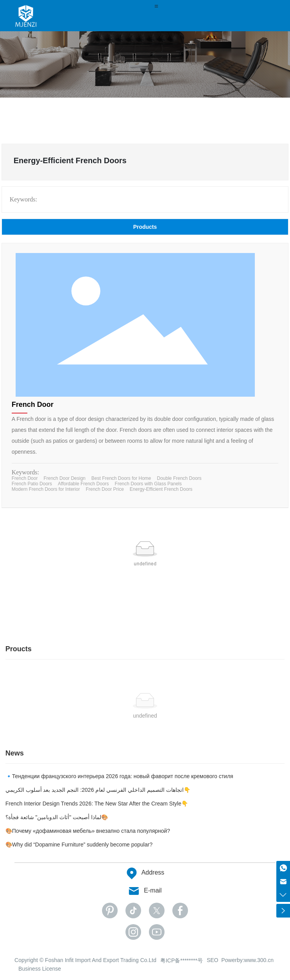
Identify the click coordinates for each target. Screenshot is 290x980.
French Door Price (105, 489)
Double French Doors (179, 478)
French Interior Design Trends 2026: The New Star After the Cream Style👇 (97, 804)
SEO (213, 960)
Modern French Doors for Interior (46, 489)
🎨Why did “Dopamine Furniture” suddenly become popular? (79, 845)
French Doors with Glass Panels (148, 484)
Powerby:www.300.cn (247, 960)
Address (153, 872)
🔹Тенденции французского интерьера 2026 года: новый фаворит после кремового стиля (119, 776)
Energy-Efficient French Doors (161, 489)
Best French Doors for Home (121, 478)
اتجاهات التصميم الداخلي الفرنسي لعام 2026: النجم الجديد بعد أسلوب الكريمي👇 (98, 790)
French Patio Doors (32, 484)
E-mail (153, 890)
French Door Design (64, 478)
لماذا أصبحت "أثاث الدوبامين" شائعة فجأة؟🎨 (57, 817)
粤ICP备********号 (182, 960)
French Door (33, 404)
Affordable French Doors (83, 484)
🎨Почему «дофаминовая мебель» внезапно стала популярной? (88, 831)
